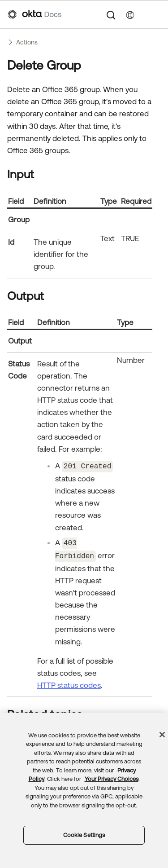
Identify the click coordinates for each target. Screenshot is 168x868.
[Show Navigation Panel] (156, 14)
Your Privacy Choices (112, 779)
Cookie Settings (84, 835)
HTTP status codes (69, 683)
